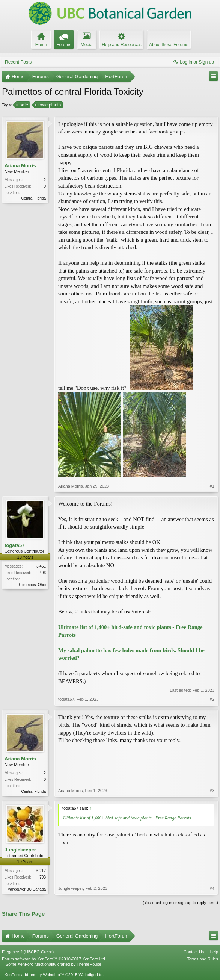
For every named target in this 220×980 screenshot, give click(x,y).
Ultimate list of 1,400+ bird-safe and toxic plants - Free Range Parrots (127, 818)
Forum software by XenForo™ (54, 959)
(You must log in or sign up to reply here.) (180, 903)
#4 (212, 888)
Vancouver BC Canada (27, 889)
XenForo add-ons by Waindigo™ (34, 975)
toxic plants (49, 105)
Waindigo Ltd (90, 975)
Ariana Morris (20, 166)
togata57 (14, 545)
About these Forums (169, 45)
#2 (212, 699)
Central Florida (33, 198)
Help (214, 952)
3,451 (41, 566)
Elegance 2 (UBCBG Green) (28, 952)
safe (23, 105)
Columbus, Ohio (32, 585)
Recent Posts (18, 62)
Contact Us (194, 952)
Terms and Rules (203, 959)
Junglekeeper (20, 850)
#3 (212, 791)
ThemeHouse (89, 964)
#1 (212, 486)
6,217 (41, 871)
